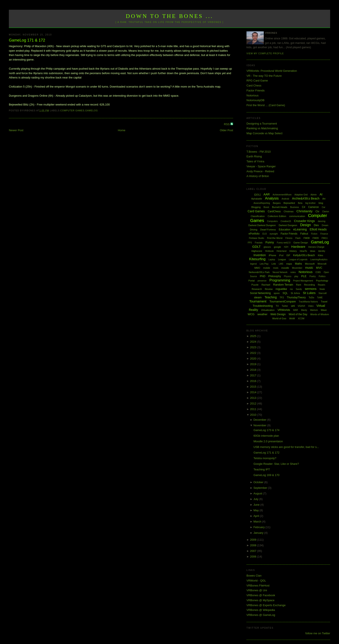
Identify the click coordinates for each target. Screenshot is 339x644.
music (309, 268)
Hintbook (269, 251)
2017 (254, 375)
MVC (319, 268)
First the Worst (275, 238)
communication (297, 216)
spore (277, 293)
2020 (254, 359)
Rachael (266, 285)
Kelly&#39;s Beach (304, 255)
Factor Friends (256, 90)
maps (289, 264)
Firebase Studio (256, 238)
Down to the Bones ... (170, 16)
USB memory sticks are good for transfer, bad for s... (286, 447)
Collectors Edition (277, 216)
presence (262, 281)
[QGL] (257, 195)
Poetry (313, 276)
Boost (266, 207)
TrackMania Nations (308, 302)
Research (257, 289)
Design (305, 225)
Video (311, 306)
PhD (263, 276)
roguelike (281, 289)
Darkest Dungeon (288, 225)
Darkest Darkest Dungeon (262, 225)
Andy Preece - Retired (260, 171)
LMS (281, 264)
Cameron (313, 207)
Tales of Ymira (255, 161)
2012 (254, 403)
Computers (272, 221)
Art (324, 199)
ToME (320, 298)
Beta (300, 203)
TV (277, 306)
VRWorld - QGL (256, 581)
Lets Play (264, 264)
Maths (298, 264)
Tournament (258, 301)
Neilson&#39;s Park (259, 272)
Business (295, 207)
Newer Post (16, 130)
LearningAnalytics (319, 260)
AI (321, 194)
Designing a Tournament (262, 124)
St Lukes (309, 293)
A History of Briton (258, 176)
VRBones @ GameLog (261, 615)
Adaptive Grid (301, 195)
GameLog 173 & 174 (267, 430)
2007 (254, 551)
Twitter (285, 306)
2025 (254, 336)
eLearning (300, 229)
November (260, 425)
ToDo (312, 297)
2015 (254, 387)
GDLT (257, 247)
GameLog (91, 111)
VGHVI (301, 306)
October (259, 482)
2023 (254, 347)
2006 (254, 557)
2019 (254, 364)
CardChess (274, 211)
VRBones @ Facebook (261, 595)
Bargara (277, 203)
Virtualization (268, 310)
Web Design (278, 314)
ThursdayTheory (296, 297)
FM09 (316, 238)
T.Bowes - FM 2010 (259, 152)
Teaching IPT (262, 469)
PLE (304, 276)
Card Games (256, 211)
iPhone (272, 255)
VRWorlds (284, 310)
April (257, 516)
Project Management (303, 281)
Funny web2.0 (284, 243)
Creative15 (286, 221)
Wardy (304, 310)
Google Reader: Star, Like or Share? (276, 464)
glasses (267, 247)
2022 (254, 353)
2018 (254, 370)
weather (262, 314)
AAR (267, 194)
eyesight (274, 234)
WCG (251, 314)
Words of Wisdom (320, 314)
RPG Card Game (257, 81)
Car (323, 207)
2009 (254, 540)
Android (285, 199)
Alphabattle (257, 199)
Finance (324, 234)
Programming (280, 280)
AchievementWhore (282, 195)
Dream (325, 225)
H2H (286, 247)
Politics (322, 276)
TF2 (282, 297)
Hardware (298, 247)
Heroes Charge (316, 247)
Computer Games (72, 111)
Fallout (304, 234)
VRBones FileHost (258, 586)
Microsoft (310, 264)
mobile (267, 268)
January (259, 533)
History (293, 251)
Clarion (326, 212)
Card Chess (254, 85)
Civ (317, 211)
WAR (295, 310)
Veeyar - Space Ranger (261, 166)
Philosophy (275, 276)
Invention (260, 255)
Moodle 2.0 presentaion (268, 441)
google (277, 247)
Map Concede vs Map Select (264, 133)
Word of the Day (298, 314)
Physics (288, 276)
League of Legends (298, 260)
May (256, 510)
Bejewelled (289, 203)
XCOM (301, 319)
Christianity (304, 211)
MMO (257, 268)
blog (321, 203)
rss (291, 289)
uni (293, 306)
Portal (252, 281)
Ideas (313, 251)
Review (269, 289)
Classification (258, 216)
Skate (322, 289)
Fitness (289, 238)
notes (293, 272)
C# (303, 207)
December (260, 420)
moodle (285, 268)
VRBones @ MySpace (261, 600)
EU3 (265, 234)
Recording (309, 285)
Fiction (314, 234)
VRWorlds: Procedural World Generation (272, 71)
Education (285, 230)
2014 (254, 392)
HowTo (303, 251)
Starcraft (323, 293)
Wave (324, 310)
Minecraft (322, 264)
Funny (270, 242)
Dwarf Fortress (268, 230)
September (261, 488)
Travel (324, 302)
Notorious (253, 95)
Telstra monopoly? (265, 458)
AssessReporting (262, 203)
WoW (292, 318)
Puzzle (255, 285)
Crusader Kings (305, 221)
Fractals (259, 243)
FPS (250, 243)
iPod (281, 255)
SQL (285, 293)
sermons (311, 289)
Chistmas (289, 211)
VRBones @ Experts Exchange (266, 605)
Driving (254, 230)
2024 (254, 342)
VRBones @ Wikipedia (261, 610)
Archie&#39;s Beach (306, 198)
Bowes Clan (254, 576)
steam (258, 297)
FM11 (325, 238)
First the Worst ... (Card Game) (266, 105)
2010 (254, 415)
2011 (254, 409)
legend (253, 264)
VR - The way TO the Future (264, 76)
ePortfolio (254, 234)
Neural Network (280, 272)
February (259, 527)
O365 (318, 272)
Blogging (256, 207)
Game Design (301, 243)
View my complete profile (265, 54)
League (282, 259)
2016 (254, 381)
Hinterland (281, 251)
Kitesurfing (257, 259)
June (257, 505)
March (258, 522)
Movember (297, 268)
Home (122, 130)
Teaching (271, 297)
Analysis (272, 198)
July (256, 499)
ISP (288, 255)
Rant (298, 285)
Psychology (322, 281)
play (296, 276)
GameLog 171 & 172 (27, 40)
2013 (254, 398)
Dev (316, 225)
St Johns (295, 293)
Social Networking (260, 293)
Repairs (321, 285)
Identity (322, 251)
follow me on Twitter (318, 633)
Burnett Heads (280, 207)
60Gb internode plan (266, 436)
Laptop (272, 260)
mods (276, 268)
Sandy (299, 289)
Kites (320, 255)
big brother (310, 203)
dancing (322, 221)
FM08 (307, 238)
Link (274, 264)
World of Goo (279, 318)
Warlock (314, 310)
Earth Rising (254, 156)
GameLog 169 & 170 (267, 475)
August (258, 493)
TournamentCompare (283, 301)
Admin (313, 195)
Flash (298, 238)
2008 (254, 545)
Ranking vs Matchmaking (262, 128)
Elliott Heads (318, 229)
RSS (227, 124)
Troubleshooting (263, 306)
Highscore (257, 251)
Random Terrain (283, 285)
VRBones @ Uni (257, 590)
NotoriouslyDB (255, 100)
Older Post (226, 130)
